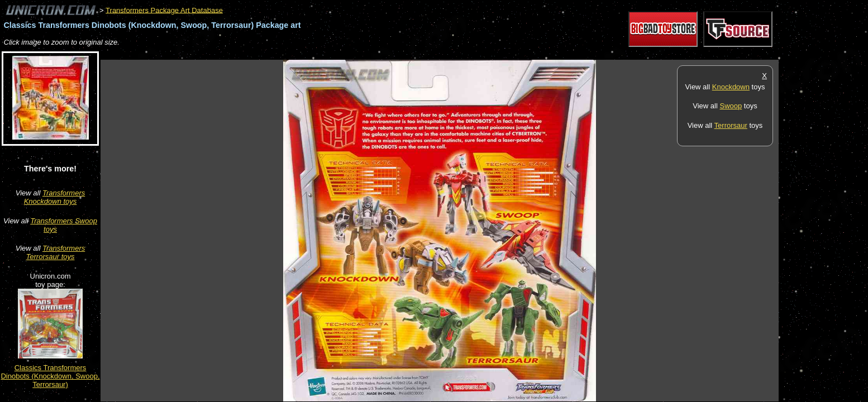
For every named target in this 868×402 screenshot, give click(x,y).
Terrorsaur (731, 125)
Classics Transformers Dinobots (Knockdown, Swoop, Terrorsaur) (50, 376)
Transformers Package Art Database (164, 10)
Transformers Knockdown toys (55, 197)
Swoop (731, 106)
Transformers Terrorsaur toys (56, 252)
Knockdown (731, 87)
